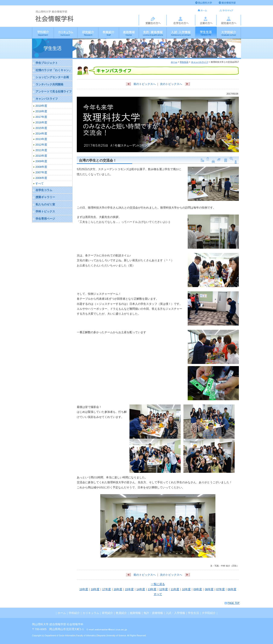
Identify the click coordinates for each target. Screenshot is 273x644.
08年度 (209, 589)
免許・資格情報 (153, 32)
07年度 (221, 589)
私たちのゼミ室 (45, 204)
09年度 (198, 589)
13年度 (152, 589)
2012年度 (41, 145)
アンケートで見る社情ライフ (54, 91)
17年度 (106, 589)
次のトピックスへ (175, 84)
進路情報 (129, 32)
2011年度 (41, 150)
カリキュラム (66, 32)
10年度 (186, 589)
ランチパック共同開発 (49, 84)
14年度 (141, 589)
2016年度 (41, 122)
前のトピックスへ (141, 84)
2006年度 (41, 178)
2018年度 (41, 111)
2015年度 (41, 128)
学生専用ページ (45, 219)
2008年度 (41, 167)
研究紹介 (88, 32)
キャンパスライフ (200, 62)
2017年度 (41, 117)
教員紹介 (109, 32)
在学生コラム (44, 190)
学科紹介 (43, 32)
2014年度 (41, 134)
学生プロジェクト (47, 63)
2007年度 (41, 172)
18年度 (95, 589)
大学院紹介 (229, 32)
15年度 (129, 589)
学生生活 (206, 32)
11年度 (175, 589)
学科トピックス (45, 211)
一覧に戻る (158, 584)
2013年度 (41, 139)
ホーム (174, 62)
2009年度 (41, 161)
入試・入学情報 (181, 32)
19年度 (84, 589)
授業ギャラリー (45, 197)
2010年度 (41, 156)
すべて (158, 594)
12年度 (164, 589)
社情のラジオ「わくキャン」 (54, 70)
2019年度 (41, 106)
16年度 (118, 589)
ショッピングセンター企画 (52, 77)
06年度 (232, 589)
